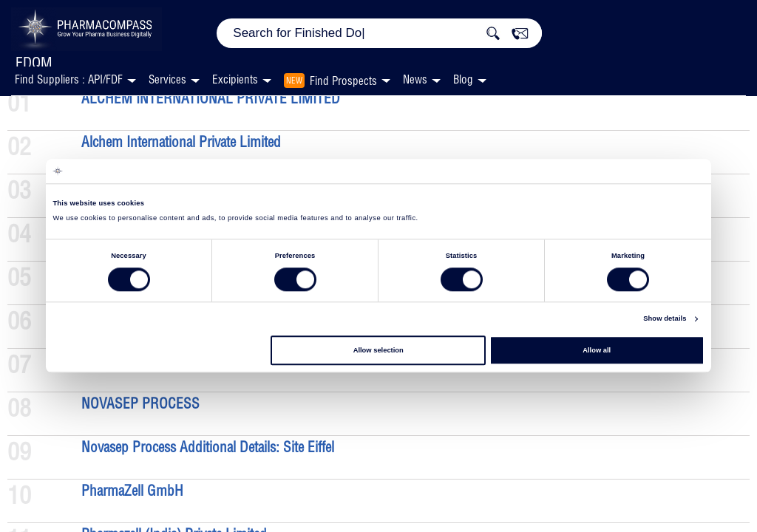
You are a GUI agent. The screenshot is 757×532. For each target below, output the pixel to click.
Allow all (597, 350)
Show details (665, 319)
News (415, 79)
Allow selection (378, 350)
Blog (463, 79)
